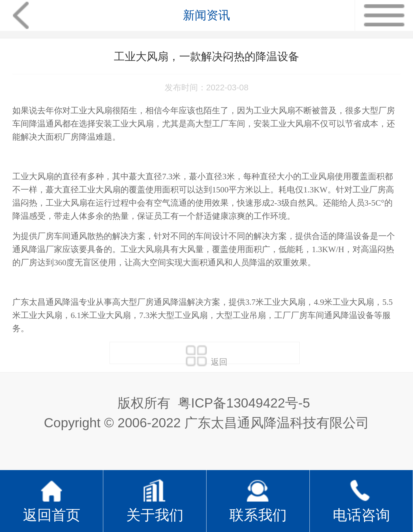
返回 (207, 354)
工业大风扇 (91, 110)
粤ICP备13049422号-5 (244, 403)
